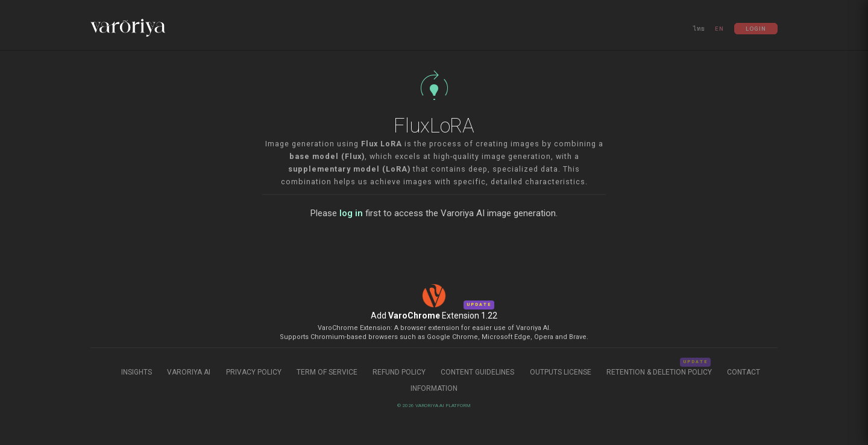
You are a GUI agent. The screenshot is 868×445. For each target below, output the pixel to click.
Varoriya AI (189, 372)
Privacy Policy (254, 372)
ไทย (699, 29)
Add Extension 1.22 (434, 316)
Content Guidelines (478, 372)
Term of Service (327, 372)
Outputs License (561, 372)
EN (719, 29)
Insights (137, 372)
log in (351, 213)
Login (756, 29)
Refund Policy (400, 372)
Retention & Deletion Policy (660, 372)
